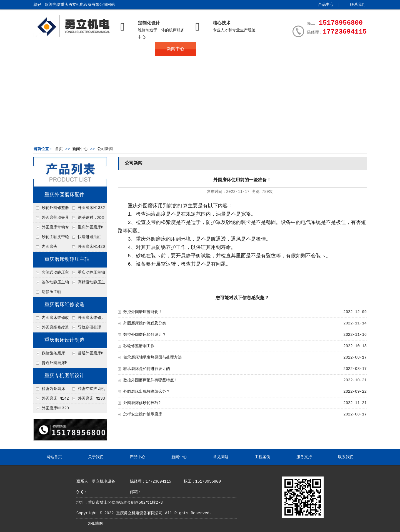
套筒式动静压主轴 (51, 274)
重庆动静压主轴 (91, 273)
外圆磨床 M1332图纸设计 (87, 400)
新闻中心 (176, 49)
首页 (59, 149)
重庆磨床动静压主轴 (67, 259)
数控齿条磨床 (53, 353)
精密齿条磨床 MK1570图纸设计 (49, 390)
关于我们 (94, 49)
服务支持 (298, 49)
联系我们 (358, 5)
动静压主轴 (51, 292)
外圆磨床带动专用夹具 (51, 229)
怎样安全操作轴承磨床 (143, 414)
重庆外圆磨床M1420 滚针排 (86, 229)
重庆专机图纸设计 (64, 376)
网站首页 (54, 49)
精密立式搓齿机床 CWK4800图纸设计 (87, 390)
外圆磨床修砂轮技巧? (142, 403)
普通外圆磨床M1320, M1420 (50, 364)
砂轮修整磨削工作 (139, 346)
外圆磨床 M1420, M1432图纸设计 (51, 400)
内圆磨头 (49, 247)
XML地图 (95, 524)
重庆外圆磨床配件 (64, 195)
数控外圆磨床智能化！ (143, 312)
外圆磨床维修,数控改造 (86, 319)
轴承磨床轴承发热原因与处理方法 (152, 357)
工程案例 (257, 49)
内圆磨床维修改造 (51, 319)
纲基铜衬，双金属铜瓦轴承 (87, 219)
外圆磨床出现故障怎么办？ (147, 392)
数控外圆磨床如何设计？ (145, 335)
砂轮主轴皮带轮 (55, 237)
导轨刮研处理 (89, 327)
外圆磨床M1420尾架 (87, 248)
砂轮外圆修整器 (55, 208)
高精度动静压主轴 (87, 284)
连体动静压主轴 (55, 282)
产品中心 (326, 5)
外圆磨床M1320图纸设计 (51, 410)
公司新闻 (105, 149)
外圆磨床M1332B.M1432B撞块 (87, 209)
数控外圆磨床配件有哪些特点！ (151, 380)
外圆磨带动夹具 (55, 218)
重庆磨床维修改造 (64, 305)
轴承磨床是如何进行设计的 (147, 369)
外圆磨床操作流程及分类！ (147, 323)
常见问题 (216, 49)
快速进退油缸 (89, 237)
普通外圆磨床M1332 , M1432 (86, 355)
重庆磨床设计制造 (64, 340)
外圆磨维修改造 (55, 327)
